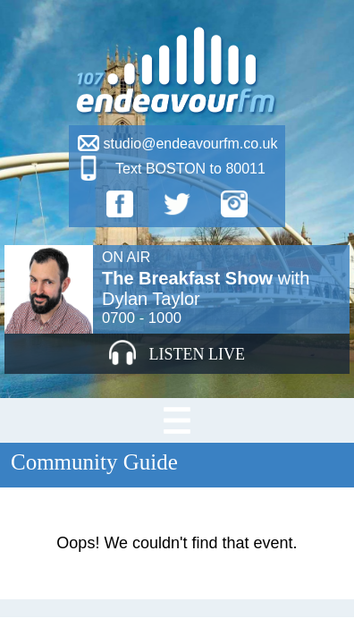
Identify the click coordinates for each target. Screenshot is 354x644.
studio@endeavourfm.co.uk (190, 144)
